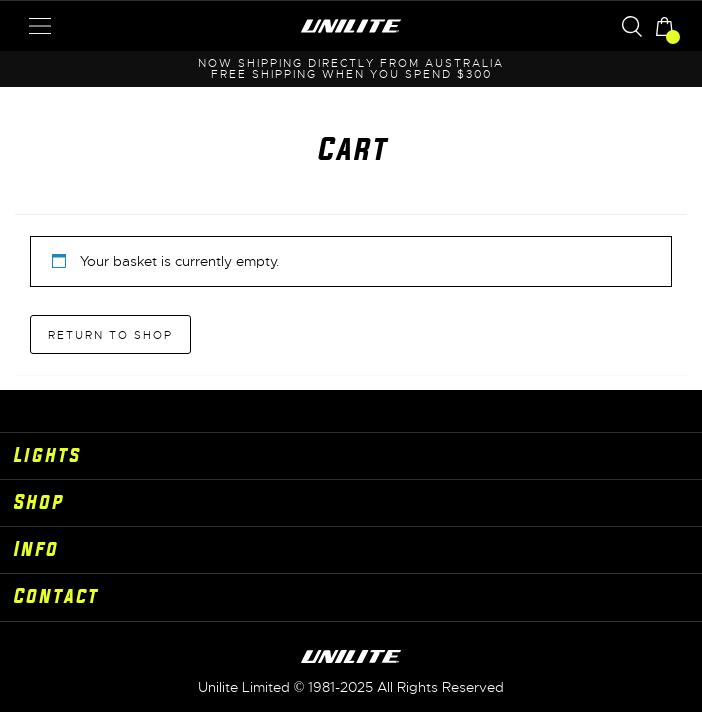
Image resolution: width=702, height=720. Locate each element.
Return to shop (110, 335)
